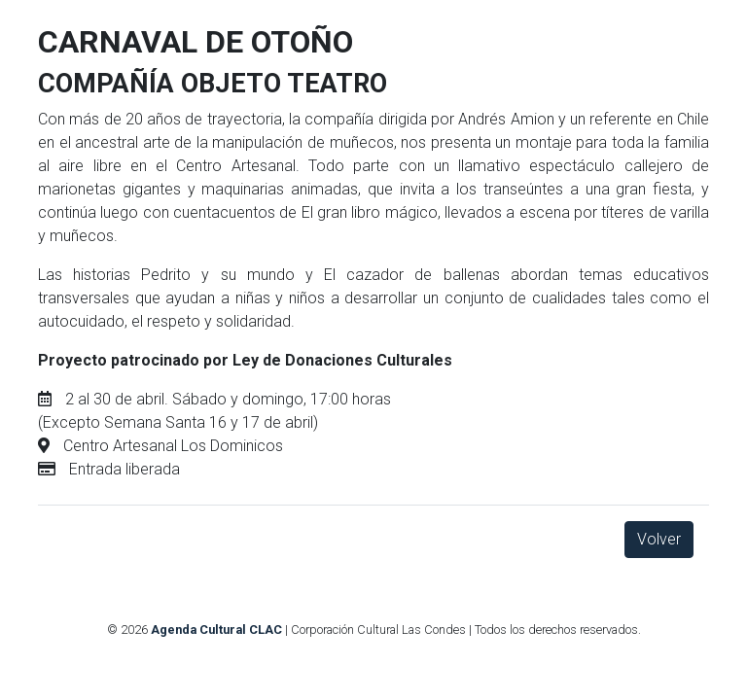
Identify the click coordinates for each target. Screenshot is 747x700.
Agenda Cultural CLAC (216, 630)
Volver (659, 539)
